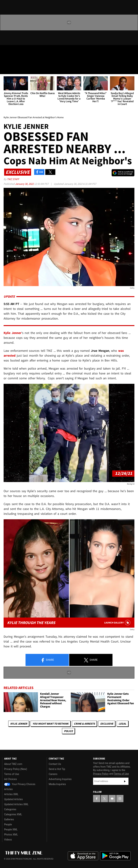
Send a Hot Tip (57, 769)
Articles (8, 789)
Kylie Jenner (19, 724)
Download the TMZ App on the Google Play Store (115, 856)
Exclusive (107, 724)
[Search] (133, 69)
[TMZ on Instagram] (32, 51)
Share (47, 660)
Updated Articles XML (16, 804)
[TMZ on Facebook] (6, 51)
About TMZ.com (13, 764)
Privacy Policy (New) (16, 769)
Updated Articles (13, 799)
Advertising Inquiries (60, 779)
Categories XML (13, 814)
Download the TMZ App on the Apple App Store (83, 856)
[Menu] (5, 69)
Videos (8, 840)
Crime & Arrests (84, 724)
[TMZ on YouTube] (112, 799)
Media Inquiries (57, 784)
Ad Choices (11, 779)
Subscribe (125, 781)
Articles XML (11, 794)
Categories (10, 809)
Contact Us (55, 764)
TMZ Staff (13, 179)
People (8, 824)
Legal (122, 724)
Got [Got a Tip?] (12, 60)
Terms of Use (12, 774)
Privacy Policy (101, 774)
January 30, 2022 (25, 184)
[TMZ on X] (14, 51)
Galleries (9, 819)
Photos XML (11, 835)
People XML (11, 829)
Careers (53, 774)
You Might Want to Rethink (50, 724)
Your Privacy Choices (20, 784)
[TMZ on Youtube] (23, 51)
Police (68, 731)
